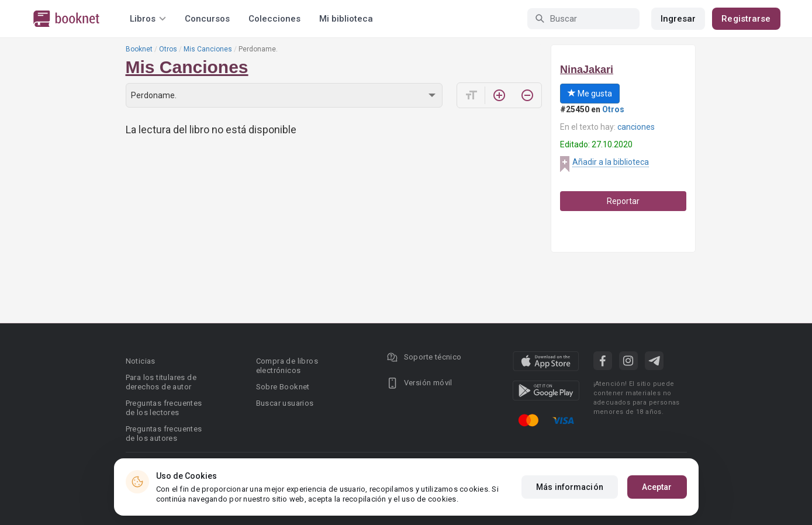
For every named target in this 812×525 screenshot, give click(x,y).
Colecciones (274, 19)
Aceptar (657, 487)
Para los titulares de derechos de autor (161, 382)
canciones (636, 127)
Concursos (207, 19)
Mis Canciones (208, 49)
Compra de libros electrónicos (287, 366)
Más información (570, 487)
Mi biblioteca (346, 19)
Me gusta (590, 94)
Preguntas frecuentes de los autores (164, 434)
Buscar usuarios (285, 403)
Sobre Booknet (283, 387)
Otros (168, 49)
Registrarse (746, 19)
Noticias (141, 361)
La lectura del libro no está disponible (211, 129)
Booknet (139, 49)
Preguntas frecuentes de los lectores (164, 408)
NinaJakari (587, 70)
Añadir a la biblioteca (611, 162)
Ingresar (678, 19)
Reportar (623, 201)
